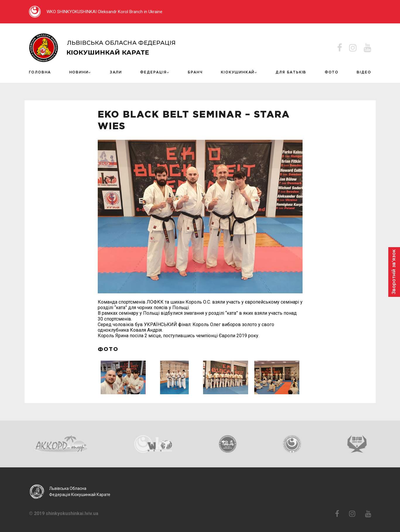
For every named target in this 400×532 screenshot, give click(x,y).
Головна (40, 72)
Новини (79, 72)
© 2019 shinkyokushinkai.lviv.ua (64, 514)
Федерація (153, 72)
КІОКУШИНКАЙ (238, 72)
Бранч (195, 72)
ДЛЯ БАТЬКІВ (291, 72)
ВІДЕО (364, 72)
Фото (332, 72)
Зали (116, 72)
